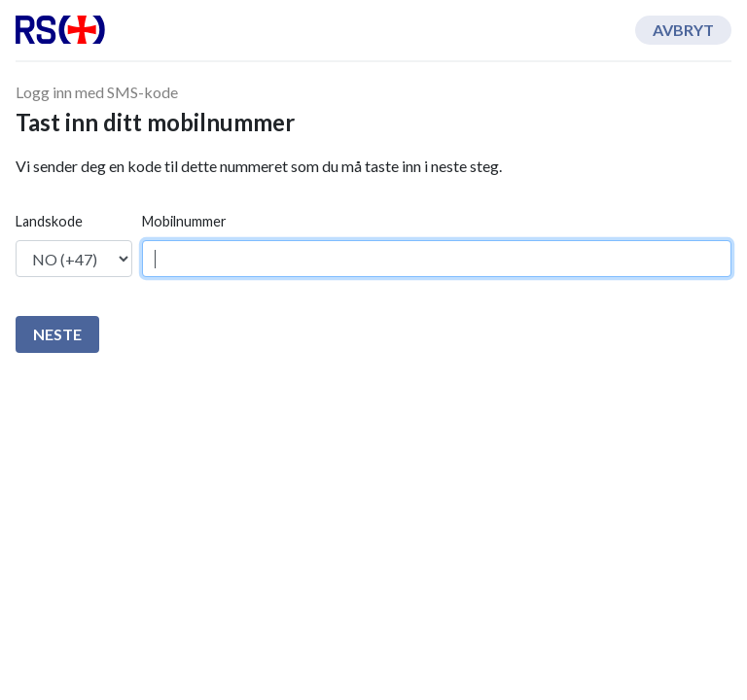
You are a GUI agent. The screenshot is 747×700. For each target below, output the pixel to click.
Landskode (49, 221)
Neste (57, 334)
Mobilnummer (184, 221)
